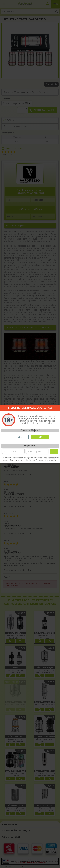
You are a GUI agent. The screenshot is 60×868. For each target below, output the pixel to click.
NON (20, 437)
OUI (40, 437)
